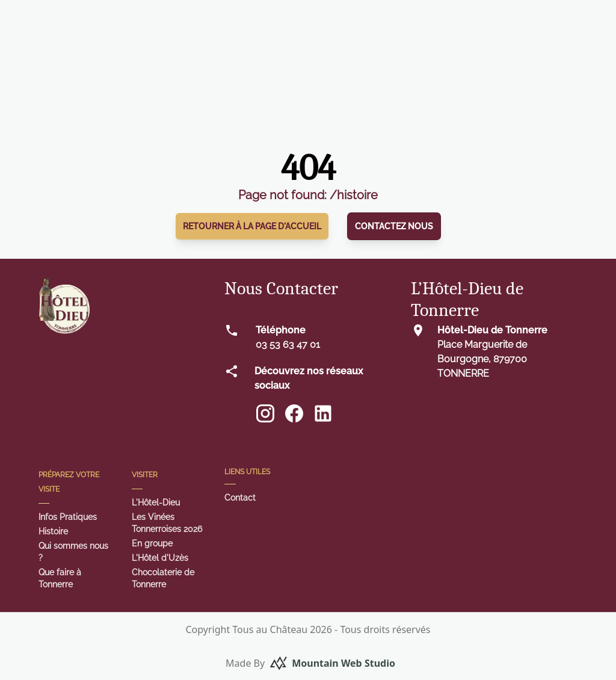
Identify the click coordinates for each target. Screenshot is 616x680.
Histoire (53, 531)
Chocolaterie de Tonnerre (163, 578)
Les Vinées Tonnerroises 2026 (167, 523)
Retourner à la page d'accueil (252, 226)
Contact (240, 498)
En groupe (152, 543)
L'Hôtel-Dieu (156, 502)
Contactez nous (394, 226)
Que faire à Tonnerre (60, 578)
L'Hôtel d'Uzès (160, 558)
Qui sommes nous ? (73, 552)
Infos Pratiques (68, 517)
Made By (310, 663)
